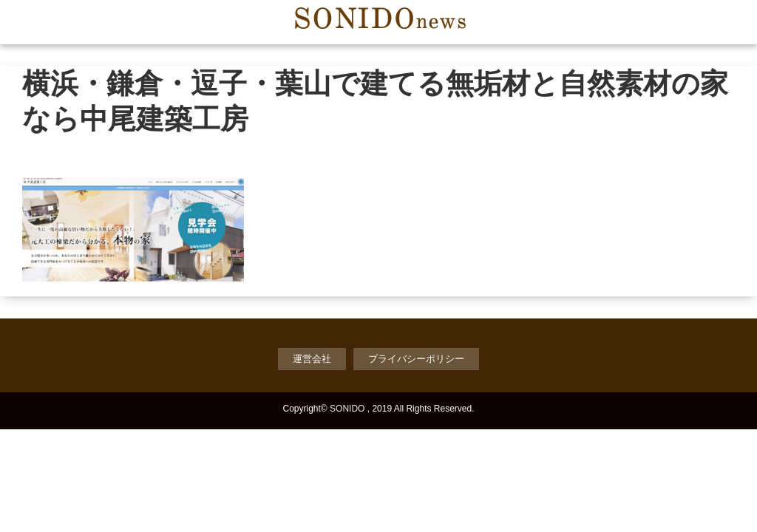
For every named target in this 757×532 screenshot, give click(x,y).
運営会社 (312, 359)
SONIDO (347, 409)
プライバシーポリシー (416, 359)
